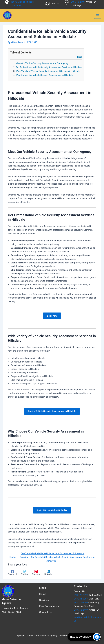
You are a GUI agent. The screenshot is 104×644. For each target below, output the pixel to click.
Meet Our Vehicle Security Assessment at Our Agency (42, 64)
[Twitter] (25, 573)
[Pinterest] (36, 573)
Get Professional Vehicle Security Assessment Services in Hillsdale (49, 68)
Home (43, 594)
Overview (24, 558)
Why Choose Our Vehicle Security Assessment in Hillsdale (44, 76)
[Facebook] (13, 573)
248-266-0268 (81, 599)
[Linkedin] (48, 573)
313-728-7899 (81, 595)
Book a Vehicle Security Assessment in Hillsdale (52, 412)
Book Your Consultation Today (52, 511)
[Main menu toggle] (98, 16)
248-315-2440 (78, 2)
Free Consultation (49, 606)
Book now (52, 316)
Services (44, 600)
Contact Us (45, 612)
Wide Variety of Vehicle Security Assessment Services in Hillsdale (48, 72)
